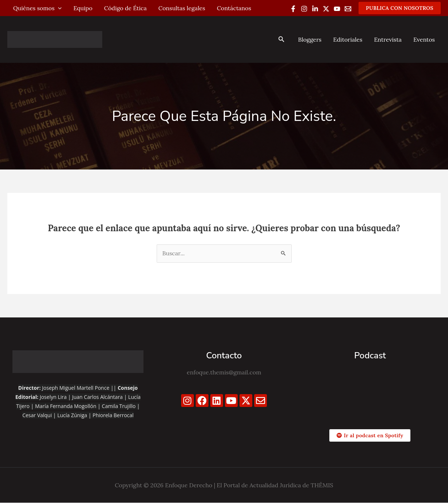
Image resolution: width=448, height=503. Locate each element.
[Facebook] (293, 9)
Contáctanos (234, 8)
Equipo (83, 8)
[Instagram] (304, 9)
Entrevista (388, 39)
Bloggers (310, 39)
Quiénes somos (37, 8)
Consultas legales (182, 8)
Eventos (424, 39)
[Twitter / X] (326, 9)
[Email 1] (348, 9)
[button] (400, 8)
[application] (58, 8)
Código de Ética (125, 8)
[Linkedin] (315, 9)
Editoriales (348, 39)
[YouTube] (337, 9)
